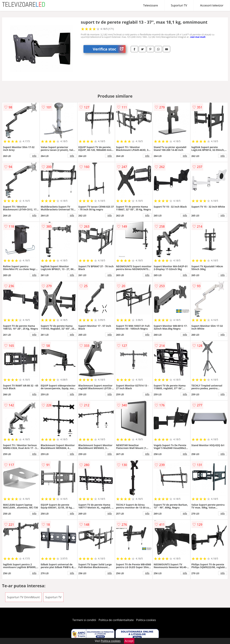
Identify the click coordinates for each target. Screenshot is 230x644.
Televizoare (151, 5)
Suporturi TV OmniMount (23, 597)
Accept (129, 641)
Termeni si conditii (84, 620)
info (34, 156)
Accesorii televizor (212, 5)
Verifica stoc (109, 49)
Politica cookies (146, 620)
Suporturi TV (179, 5)
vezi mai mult (198, 37)
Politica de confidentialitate (116, 620)
